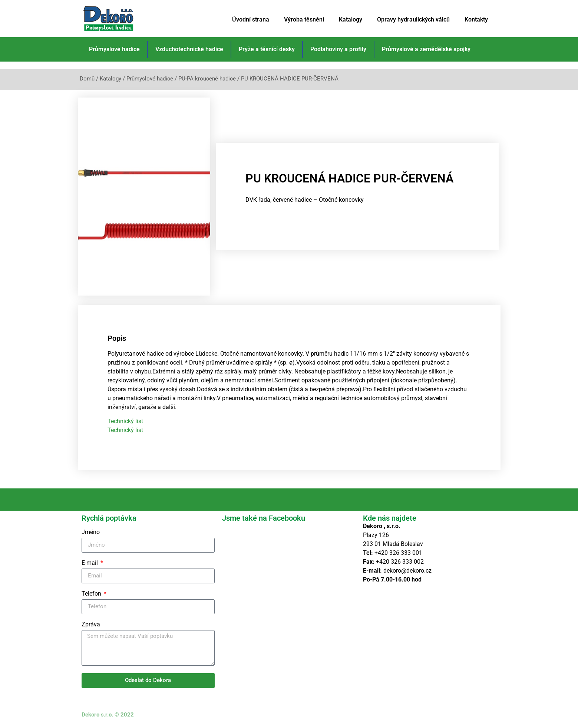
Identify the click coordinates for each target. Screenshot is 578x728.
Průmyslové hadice (114, 49)
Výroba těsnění (304, 19)
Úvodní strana (251, 19)
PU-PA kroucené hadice (207, 79)
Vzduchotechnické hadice (189, 49)
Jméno (91, 532)
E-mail (90, 563)
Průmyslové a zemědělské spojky (426, 49)
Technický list (125, 421)
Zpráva (91, 625)
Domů (87, 79)
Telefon (92, 594)
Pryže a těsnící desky (267, 49)
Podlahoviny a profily (338, 49)
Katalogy (351, 19)
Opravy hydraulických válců (413, 19)
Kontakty (476, 19)
